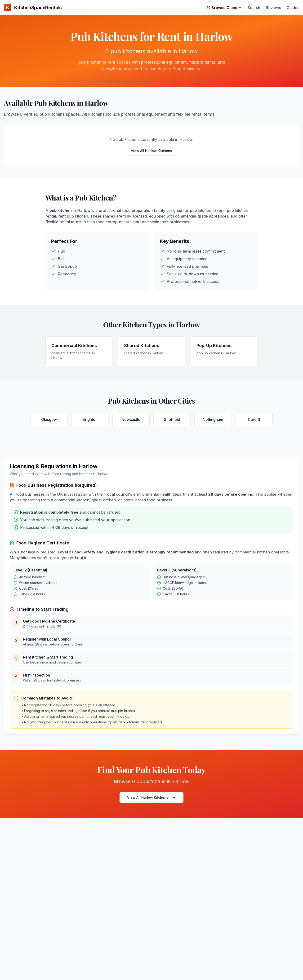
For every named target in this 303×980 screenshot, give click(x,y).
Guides (293, 8)
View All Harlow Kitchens (151, 151)
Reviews (273, 8)
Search (254, 8)
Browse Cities (224, 8)
